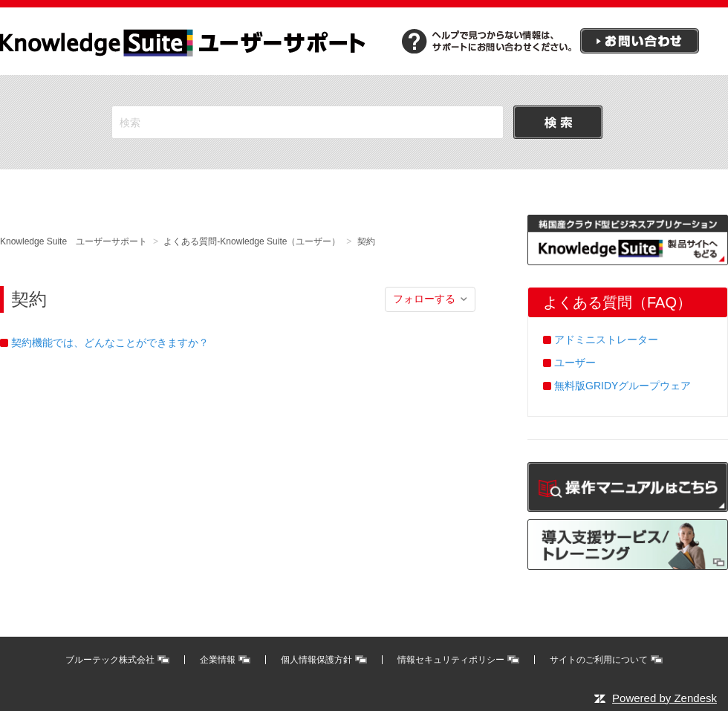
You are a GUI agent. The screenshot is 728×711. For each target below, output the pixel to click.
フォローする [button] (424, 299)
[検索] (308, 122)
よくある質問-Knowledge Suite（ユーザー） (252, 241)
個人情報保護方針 (316, 660)
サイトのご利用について (599, 660)
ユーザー (575, 363)
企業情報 (218, 660)
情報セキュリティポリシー (451, 660)
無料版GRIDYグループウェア (623, 386)
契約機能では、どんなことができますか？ (110, 342)
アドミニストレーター (606, 340)
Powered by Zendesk (664, 698)
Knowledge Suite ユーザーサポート (74, 241)
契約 (366, 241)
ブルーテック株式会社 (110, 660)
